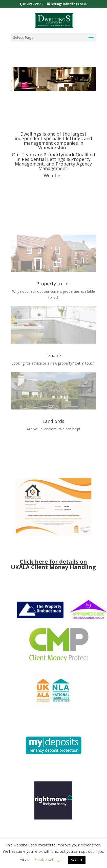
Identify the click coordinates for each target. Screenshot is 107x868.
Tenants (53, 355)
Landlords (53, 421)
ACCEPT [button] (77, 860)
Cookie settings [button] (48, 859)
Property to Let (53, 284)
